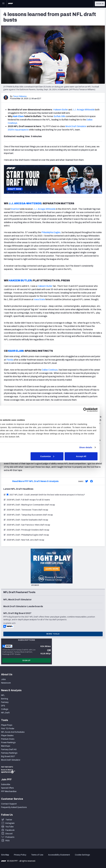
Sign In (100, 4)
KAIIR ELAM (16, 351)
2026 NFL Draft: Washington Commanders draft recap (29, 505)
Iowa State (39, 299)
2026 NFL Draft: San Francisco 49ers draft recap (27, 525)
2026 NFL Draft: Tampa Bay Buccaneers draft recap (28, 515)
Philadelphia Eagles (51, 232)
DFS (3, 706)
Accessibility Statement (59, 855)
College (5, 709)
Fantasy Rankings (9, 753)
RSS (8, 841)
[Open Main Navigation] (3, 4)
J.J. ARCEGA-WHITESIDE (25, 203)
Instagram (10, 823)
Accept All (86, 456)
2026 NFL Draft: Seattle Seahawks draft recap (26, 520)
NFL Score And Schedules (13, 732)
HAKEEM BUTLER (20, 281)
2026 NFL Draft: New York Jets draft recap (24, 540)
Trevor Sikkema (20, 96)
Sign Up (26, 661)
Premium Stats (8, 739)
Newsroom (6, 683)
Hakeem (58, 110)
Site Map (5, 855)
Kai (15, 116)
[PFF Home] (10, 4)
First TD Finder (8, 729)
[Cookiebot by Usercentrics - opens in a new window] (91, 410)
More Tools (53, 634)
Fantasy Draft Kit (9, 749)
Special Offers (7, 788)
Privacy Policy (20, 855)
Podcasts (10, 837)
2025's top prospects (18, 130)
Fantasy (5, 702)
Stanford (15, 209)
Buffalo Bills (59, 116)
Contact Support (9, 804)
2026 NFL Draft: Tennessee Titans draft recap (26, 510)
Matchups (6, 746)
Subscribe (6, 784)
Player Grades (7, 736)
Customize (53, 456)
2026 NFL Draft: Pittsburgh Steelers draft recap (26, 530)
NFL (3, 695)
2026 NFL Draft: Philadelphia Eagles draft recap (26, 535)
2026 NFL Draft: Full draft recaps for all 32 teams (27, 500)
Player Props (7, 725)
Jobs (3, 679)
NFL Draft (5, 713)
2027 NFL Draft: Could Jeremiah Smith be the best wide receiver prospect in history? (44, 495)
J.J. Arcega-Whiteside (83, 110)
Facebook (10, 830)
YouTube (9, 827)
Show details (91, 447)
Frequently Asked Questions (14, 807)
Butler (65, 110)
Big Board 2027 (8, 756)
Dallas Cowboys (50, 370)
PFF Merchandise (9, 791)
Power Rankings (8, 743)
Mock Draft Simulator (76, 126)
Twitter (9, 820)
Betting (5, 699)
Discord (9, 834)
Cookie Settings (82, 855)
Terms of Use (37, 855)
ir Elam (20, 116)
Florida (10, 360)
